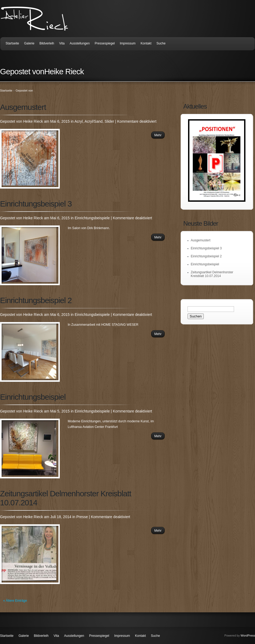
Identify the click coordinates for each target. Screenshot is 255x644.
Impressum (128, 43)
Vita (62, 43)
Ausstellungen (80, 43)
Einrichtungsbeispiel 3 (36, 204)
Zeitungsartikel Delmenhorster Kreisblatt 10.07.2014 (212, 274)
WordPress (248, 635)
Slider (109, 121)
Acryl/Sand (93, 121)
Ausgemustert (23, 107)
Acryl (78, 121)
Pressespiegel (105, 43)
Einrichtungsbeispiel (33, 397)
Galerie (29, 43)
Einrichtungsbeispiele (92, 218)
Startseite (12, 43)
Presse (82, 517)
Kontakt (146, 43)
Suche (161, 43)
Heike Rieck (33, 121)
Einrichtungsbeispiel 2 (36, 300)
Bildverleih (47, 43)
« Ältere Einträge (15, 601)
